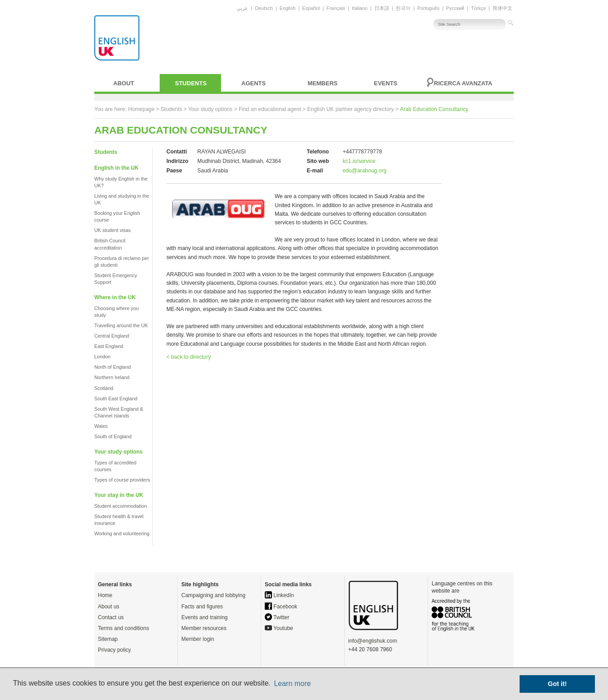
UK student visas (113, 230)
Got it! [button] (557, 684)
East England (109, 346)
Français (336, 8)
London (102, 357)
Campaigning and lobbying (213, 595)
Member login (198, 639)
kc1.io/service (359, 161)
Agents (253, 83)
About (124, 83)
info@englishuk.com (373, 641)
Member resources (204, 628)
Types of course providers (122, 480)
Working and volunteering (122, 533)
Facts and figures (202, 607)
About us (108, 607)
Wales (101, 426)
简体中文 (502, 8)
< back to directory (189, 357)
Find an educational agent (270, 109)
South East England (116, 399)
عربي (242, 8)
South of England (113, 436)
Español (311, 8)
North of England (113, 367)
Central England (112, 336)
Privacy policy (114, 650)
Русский (455, 8)
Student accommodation (120, 506)
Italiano (360, 8)
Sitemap (108, 639)
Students (191, 83)
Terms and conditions (123, 628)
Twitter (277, 617)
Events (386, 83)
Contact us (111, 617)
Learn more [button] (292, 684)
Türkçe (478, 8)
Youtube (279, 628)
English (288, 8)
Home (105, 595)
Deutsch (264, 8)
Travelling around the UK (121, 325)
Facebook (281, 607)
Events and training (205, 617)
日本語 (382, 8)
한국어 (403, 8)
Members (322, 83)
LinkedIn (279, 595)
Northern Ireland (112, 377)
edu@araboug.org (365, 171)
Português (428, 8)
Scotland (104, 388)
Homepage (141, 109)
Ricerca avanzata (463, 83)
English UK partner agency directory (350, 109)
